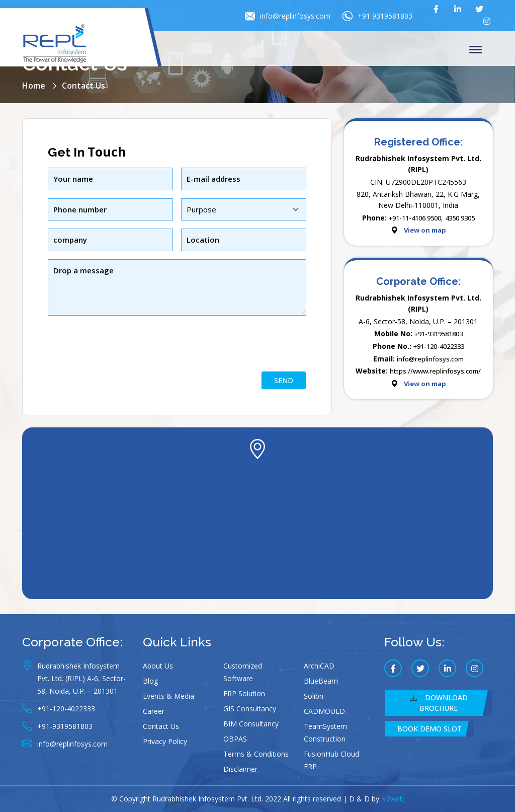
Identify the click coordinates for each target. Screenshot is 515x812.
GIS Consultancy (250, 709)
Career (154, 711)
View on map (425, 230)
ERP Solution (244, 693)
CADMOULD (324, 711)
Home (34, 86)
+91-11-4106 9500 (415, 218)
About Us (158, 666)
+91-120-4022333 (439, 346)
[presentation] (124, 361)
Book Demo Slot (430, 729)
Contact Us (161, 726)
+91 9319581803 (377, 16)
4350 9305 (460, 218)
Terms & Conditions (256, 754)
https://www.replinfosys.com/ (435, 371)
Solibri (314, 696)
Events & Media (168, 696)
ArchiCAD (319, 666)
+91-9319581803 (439, 334)
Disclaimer (240, 769)
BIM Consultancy (251, 724)
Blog (150, 681)
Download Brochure (439, 703)
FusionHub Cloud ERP (331, 760)
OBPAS (235, 739)
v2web (393, 799)
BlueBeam (321, 681)
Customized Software (243, 672)
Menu (476, 50)
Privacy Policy (165, 741)
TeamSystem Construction (325, 732)
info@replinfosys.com (288, 16)
